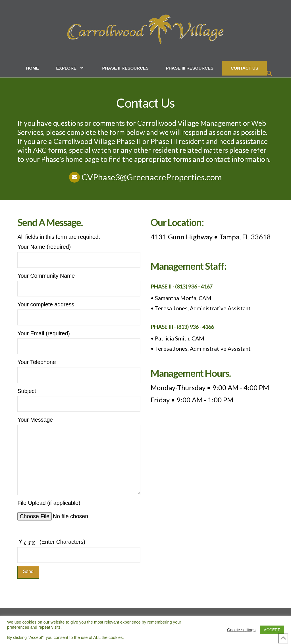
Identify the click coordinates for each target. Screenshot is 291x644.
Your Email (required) (79, 340)
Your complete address (79, 311)
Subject (79, 398)
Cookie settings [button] (241, 630)
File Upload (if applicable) (70, 512)
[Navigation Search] (270, 74)
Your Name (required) (79, 254)
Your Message (79, 425)
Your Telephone (79, 369)
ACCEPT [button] (272, 630)
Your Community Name (79, 283)
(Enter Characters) (79, 549)
